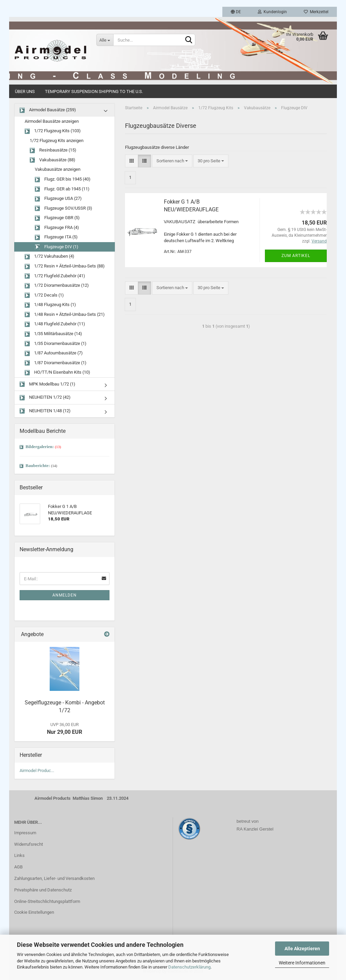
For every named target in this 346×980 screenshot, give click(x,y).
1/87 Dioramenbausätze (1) (56, 363)
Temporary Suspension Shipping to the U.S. (94, 91)
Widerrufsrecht (29, 844)
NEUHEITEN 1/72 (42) (45, 398)
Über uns (25, 91)
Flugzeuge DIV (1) (57, 247)
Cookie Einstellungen (34, 912)
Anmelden (65, 595)
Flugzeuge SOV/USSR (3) (64, 208)
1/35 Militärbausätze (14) (53, 334)
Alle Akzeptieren (302, 949)
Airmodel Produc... (37, 771)
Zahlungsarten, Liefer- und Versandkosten (54, 878)
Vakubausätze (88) (53, 160)
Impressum (25, 833)
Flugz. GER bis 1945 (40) (63, 179)
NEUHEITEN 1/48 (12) (45, 411)
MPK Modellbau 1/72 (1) (47, 384)
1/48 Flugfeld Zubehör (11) (55, 324)
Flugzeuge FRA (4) (57, 228)
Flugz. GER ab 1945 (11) (62, 189)
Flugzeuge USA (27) (58, 199)
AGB (18, 867)
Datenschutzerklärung (189, 967)
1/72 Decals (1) (44, 295)
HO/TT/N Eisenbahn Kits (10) (57, 372)
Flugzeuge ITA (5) (56, 237)
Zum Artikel (296, 256)
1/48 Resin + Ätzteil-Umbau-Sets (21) (65, 315)
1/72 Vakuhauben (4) (50, 256)
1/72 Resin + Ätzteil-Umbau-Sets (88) (65, 266)
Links (19, 855)
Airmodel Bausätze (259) (48, 110)
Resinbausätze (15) (53, 150)
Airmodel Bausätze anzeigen (52, 121)
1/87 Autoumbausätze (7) (54, 353)
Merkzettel (316, 12)
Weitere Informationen (302, 963)
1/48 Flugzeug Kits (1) (50, 305)
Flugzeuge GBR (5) (57, 218)
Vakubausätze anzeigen (58, 169)
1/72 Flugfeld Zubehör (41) (55, 276)
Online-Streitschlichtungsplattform (47, 901)
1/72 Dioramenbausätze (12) (57, 286)
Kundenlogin (272, 12)
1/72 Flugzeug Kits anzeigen (57, 141)
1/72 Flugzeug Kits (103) (53, 131)
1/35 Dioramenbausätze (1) (56, 344)
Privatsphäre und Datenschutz (43, 890)
